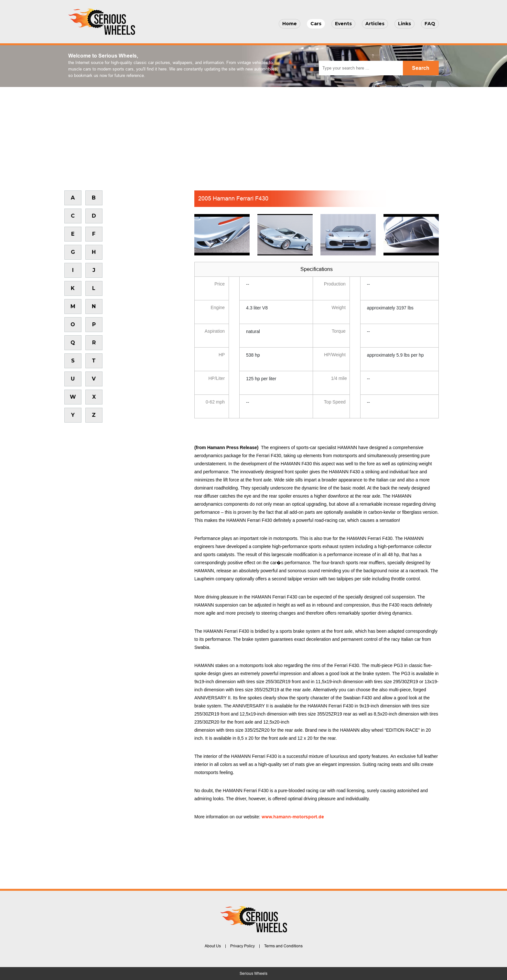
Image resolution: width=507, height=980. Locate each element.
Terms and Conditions (283, 946)
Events (343, 24)
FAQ (430, 24)
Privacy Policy (243, 946)
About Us (213, 946)
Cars (316, 24)
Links (405, 24)
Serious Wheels (253, 974)
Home (290, 24)
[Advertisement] (253, 135)
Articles (375, 24)
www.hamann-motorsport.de (293, 817)
